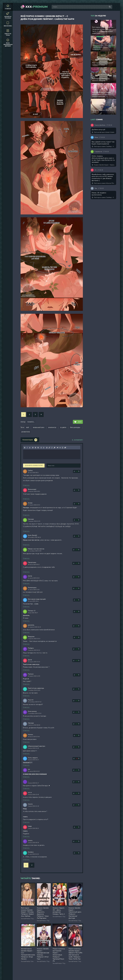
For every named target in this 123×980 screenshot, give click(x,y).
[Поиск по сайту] (110, 7)
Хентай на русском (8, 15)
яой (28, 427)
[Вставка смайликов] (47, 448)
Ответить (26, 485)
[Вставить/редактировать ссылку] (49, 448)
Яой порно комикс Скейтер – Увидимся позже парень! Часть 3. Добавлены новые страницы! (104, 147)
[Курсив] (27, 448)
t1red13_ (31, 422)
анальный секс (39, 427)
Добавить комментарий (34, 466)
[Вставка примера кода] (60, 448)
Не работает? (77, 440)
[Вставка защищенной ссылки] (54, 448)
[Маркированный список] (41, 448)
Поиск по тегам (8, 33)
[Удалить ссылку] (52, 448)
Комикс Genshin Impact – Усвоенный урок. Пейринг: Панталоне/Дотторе (104, 165)
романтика (26, 432)
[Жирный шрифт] (25, 448)
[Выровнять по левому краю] (33, 448)
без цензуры (75, 427)
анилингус (52, 427)
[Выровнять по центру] (35, 448)
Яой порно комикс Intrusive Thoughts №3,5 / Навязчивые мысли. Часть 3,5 (104, 183)
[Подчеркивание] (30, 448)
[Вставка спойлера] (63, 448)
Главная (8, 7)
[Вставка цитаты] (58, 448)
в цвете (63, 427)
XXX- (37, 7)
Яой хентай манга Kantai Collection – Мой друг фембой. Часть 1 (104, 132)
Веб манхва (8, 24)
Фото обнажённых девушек (8, 43)
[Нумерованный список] (44, 448)
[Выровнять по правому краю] (38, 448)
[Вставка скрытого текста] (65, 448)
